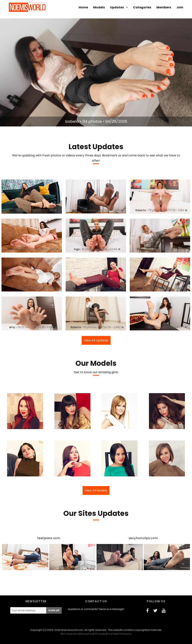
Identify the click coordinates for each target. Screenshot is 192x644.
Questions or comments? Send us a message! (96, 609)
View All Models (96, 490)
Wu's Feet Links (69, 634)
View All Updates (96, 340)
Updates (117, 7)
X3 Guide (100, 634)
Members (164, 7)
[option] (96, 72)
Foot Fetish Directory (119, 634)
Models (99, 7)
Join (180, 7)
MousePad (86, 634)
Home (83, 7)
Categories (142, 7)
